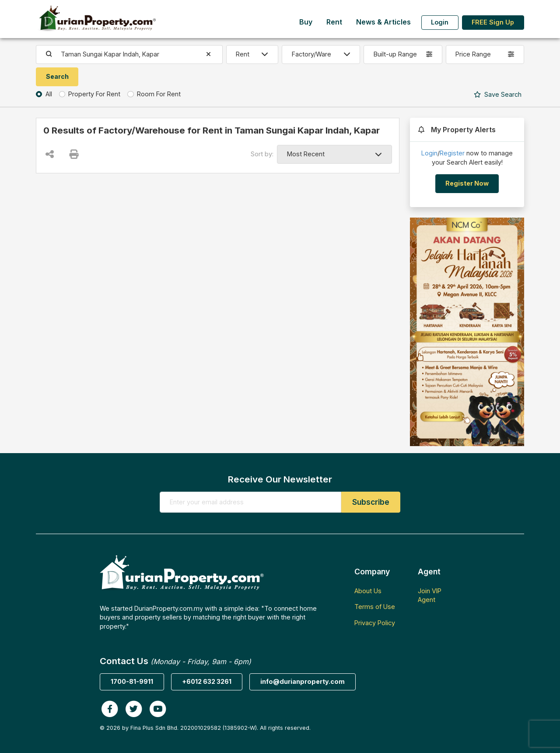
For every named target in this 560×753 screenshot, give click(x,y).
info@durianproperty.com (303, 681)
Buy (306, 22)
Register (452, 153)
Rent (334, 22)
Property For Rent (94, 94)
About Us (368, 591)
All (49, 94)
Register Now (467, 183)
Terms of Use (375, 607)
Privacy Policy (375, 623)
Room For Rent (159, 94)
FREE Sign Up (493, 22)
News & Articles (383, 22)
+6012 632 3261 (207, 681)
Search (498, 94)
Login (440, 22)
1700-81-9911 (132, 681)
